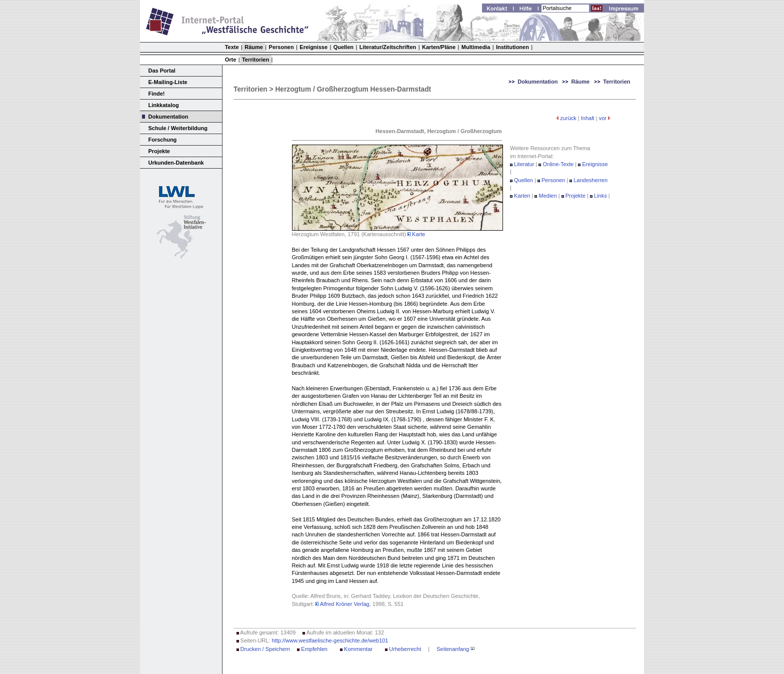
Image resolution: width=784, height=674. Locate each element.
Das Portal (162, 71)
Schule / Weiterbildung (178, 128)
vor (603, 118)
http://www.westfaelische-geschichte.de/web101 (330, 640)
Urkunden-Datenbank (176, 163)
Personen (281, 47)
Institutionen (512, 47)
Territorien (255, 60)
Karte (416, 234)
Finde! (157, 94)
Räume (254, 47)
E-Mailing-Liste (168, 82)
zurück (568, 118)
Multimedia (476, 47)
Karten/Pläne (439, 47)
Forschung (163, 140)
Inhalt (588, 118)
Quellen (343, 47)
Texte (232, 47)
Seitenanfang (453, 649)
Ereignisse (313, 47)
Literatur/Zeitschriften (388, 47)
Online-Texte (558, 164)
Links (600, 196)
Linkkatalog (164, 105)
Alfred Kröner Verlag (342, 604)
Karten (522, 196)
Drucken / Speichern (265, 649)
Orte (231, 60)
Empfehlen (314, 649)
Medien (549, 196)
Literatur (524, 164)
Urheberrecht (405, 649)
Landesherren (590, 180)
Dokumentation (168, 117)
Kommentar (358, 649)
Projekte (159, 151)
